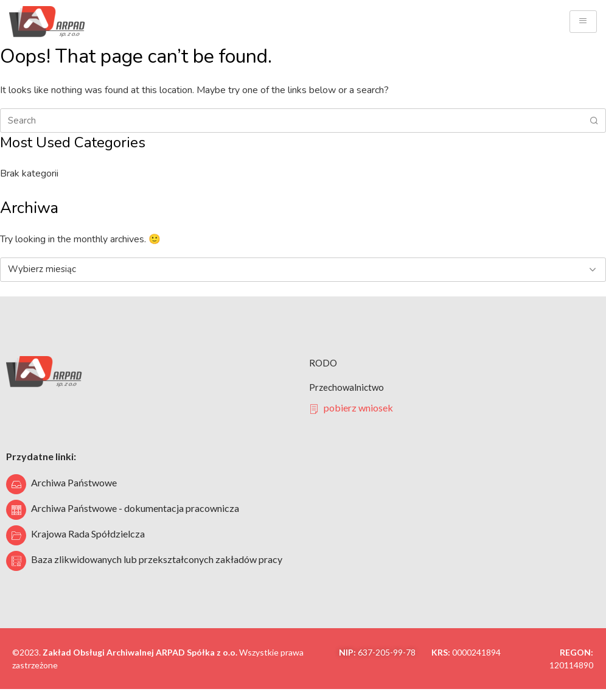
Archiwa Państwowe (74, 482)
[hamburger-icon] (583, 22)
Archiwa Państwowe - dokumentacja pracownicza (135, 508)
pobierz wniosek (351, 408)
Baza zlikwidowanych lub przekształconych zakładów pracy (157, 559)
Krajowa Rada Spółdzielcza (88, 534)
